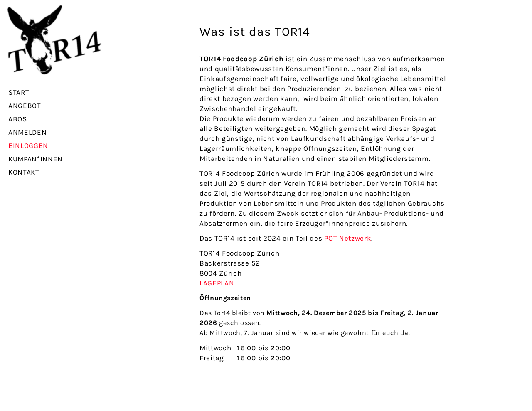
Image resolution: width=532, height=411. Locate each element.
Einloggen (28, 145)
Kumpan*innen (36, 159)
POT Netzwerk (348, 238)
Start (19, 92)
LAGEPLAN (217, 283)
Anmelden (27, 132)
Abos (18, 119)
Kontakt (24, 172)
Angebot (25, 106)
